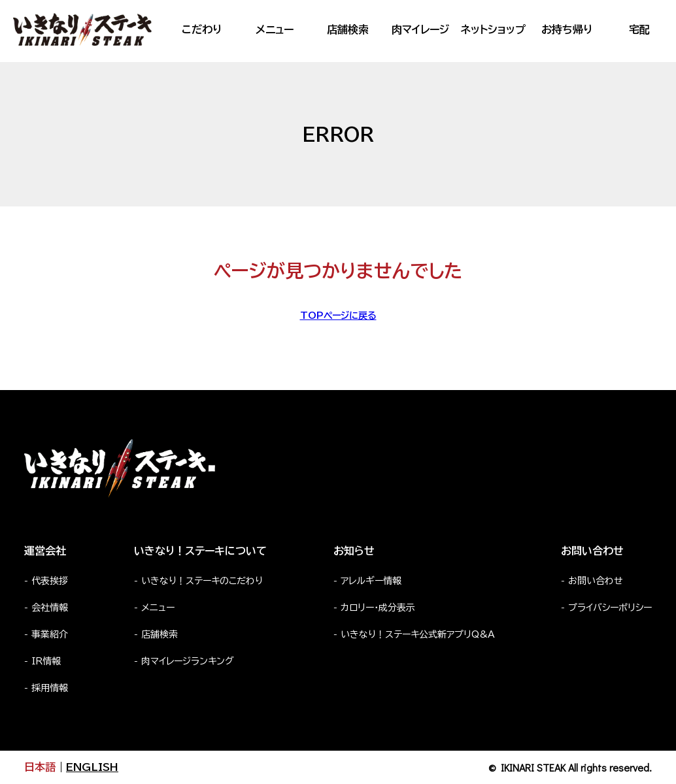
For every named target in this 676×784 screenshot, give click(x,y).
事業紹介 (50, 634)
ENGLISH (92, 767)
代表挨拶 (50, 581)
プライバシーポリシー (610, 608)
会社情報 (50, 608)
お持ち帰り (567, 29)
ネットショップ (493, 29)
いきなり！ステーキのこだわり (202, 581)
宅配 (639, 29)
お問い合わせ (596, 581)
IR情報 (46, 661)
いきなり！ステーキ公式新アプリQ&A (418, 634)
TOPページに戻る (338, 316)
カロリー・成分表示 (378, 608)
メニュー (275, 29)
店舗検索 (348, 29)
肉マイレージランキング (188, 661)
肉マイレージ (420, 29)
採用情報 (50, 688)
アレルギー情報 (371, 581)
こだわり (202, 29)
